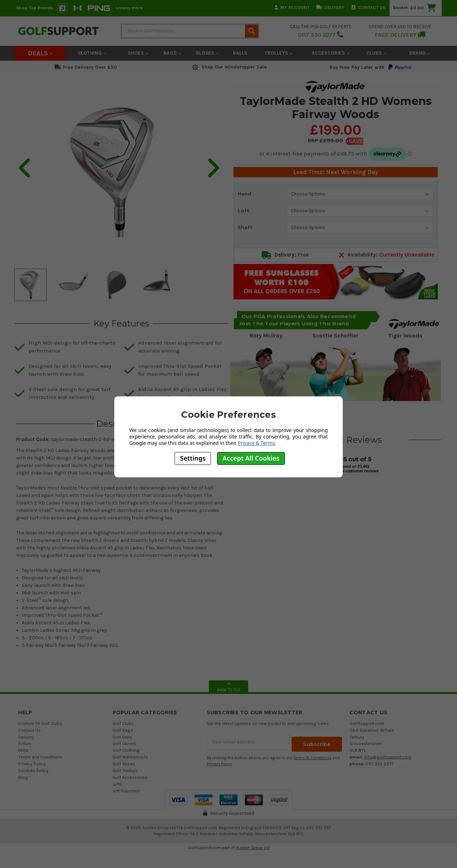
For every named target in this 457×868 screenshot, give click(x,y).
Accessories (331, 53)
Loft (243, 210)
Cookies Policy (33, 770)
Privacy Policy (32, 764)
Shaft (245, 227)
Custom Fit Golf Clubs (40, 723)
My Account (292, 7)
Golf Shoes (124, 764)
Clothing (92, 53)
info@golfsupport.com (388, 757)
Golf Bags (123, 730)
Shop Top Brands (35, 8)
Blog (23, 777)
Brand (420, 53)
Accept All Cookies (251, 458)
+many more (129, 8)
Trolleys (279, 53)
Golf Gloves (124, 743)
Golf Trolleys (125, 770)
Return (25, 743)
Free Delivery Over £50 (86, 67)
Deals (40, 53)
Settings (193, 458)
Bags (172, 53)
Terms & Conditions (313, 756)
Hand (245, 194)
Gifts (117, 784)
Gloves (207, 53)
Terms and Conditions (40, 757)
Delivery (330, 7)
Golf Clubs (123, 723)
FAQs (23, 750)
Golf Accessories (130, 777)
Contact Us (368, 7)
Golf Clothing (126, 750)
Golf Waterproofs (130, 757)
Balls (240, 53)
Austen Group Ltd (253, 848)
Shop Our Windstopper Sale (229, 67)
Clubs (376, 53)
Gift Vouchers (126, 791)
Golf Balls (122, 737)
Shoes (138, 53)
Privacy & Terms (256, 443)
